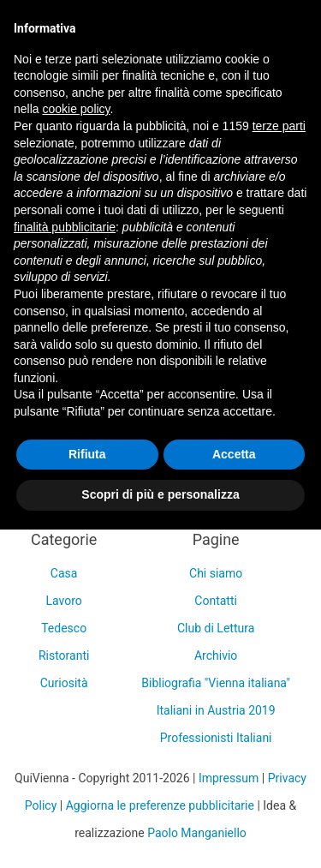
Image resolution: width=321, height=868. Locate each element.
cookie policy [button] (76, 109)
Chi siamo (216, 573)
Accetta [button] (234, 454)
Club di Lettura (216, 628)
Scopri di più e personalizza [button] (160, 494)
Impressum (229, 778)
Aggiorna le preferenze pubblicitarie (160, 805)
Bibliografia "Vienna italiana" (216, 683)
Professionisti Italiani (216, 738)
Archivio (216, 655)
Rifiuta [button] (87, 454)
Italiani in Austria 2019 (216, 710)
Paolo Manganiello (197, 833)
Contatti (216, 601)
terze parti (279, 126)
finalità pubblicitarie (65, 227)
